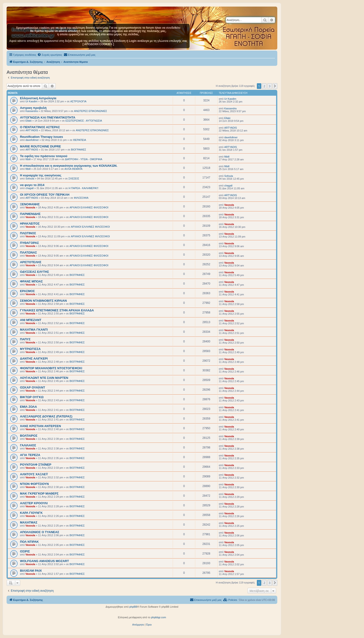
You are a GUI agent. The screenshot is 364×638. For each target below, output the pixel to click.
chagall (29, 188)
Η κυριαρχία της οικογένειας (41, 175)
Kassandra (32, 111)
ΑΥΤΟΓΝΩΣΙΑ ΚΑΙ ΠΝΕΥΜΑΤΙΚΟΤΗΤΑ (48, 117)
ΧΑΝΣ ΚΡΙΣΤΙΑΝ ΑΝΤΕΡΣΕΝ (40, 426)
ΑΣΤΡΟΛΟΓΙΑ (78, 101)
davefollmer (32, 140)
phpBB (133, 607)
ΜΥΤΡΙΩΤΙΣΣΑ (30, 349)
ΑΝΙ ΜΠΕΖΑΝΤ (31, 320)
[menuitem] (50, 55)
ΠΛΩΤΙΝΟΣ (28, 233)
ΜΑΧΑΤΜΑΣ (29, 522)
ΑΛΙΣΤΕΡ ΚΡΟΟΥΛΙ (34, 503)
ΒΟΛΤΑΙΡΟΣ (29, 436)
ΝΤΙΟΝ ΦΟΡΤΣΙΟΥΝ (34, 484)
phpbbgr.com (159, 617)
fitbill (28, 159)
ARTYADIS (32, 130)
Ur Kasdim (31, 101)
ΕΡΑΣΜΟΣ (27, 291)
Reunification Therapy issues (41, 137)
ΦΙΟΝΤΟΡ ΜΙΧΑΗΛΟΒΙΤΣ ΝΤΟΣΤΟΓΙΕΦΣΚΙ (51, 368)
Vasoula (30, 207)
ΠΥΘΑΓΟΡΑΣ (29, 243)
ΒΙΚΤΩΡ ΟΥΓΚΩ (32, 397)
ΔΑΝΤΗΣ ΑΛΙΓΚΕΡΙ (34, 359)
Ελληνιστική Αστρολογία (38, 98)
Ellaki (28, 121)
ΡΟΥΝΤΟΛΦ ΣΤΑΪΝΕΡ (36, 465)
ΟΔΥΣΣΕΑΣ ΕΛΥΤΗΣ (34, 272)
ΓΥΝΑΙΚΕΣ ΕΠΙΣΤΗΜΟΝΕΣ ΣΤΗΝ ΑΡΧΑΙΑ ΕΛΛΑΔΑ (57, 310)
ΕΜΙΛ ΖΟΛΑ (28, 407)
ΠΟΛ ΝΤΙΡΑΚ (29, 542)
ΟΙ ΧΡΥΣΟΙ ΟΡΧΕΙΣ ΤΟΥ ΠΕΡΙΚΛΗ (45, 195)
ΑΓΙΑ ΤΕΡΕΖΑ (30, 455)
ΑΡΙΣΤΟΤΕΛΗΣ (31, 262)
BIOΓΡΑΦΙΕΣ (79, 150)
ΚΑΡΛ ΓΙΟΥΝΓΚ (31, 513)
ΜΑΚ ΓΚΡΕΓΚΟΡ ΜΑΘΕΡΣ (39, 493)
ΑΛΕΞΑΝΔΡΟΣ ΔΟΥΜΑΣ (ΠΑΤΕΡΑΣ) (46, 416)
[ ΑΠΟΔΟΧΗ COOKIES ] (98, 44)
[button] (275, 86)
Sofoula (30, 178)
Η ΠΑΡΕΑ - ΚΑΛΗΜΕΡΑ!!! (84, 188)
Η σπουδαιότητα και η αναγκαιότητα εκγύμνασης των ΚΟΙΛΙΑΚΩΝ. (69, 166)
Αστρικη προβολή (33, 108)
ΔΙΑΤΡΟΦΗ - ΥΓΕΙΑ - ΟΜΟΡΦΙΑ (84, 159)
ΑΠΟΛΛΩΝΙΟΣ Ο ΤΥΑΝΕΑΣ (40, 532)
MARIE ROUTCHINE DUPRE (40, 146)
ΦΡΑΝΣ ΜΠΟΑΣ (31, 281)
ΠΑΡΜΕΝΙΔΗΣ (30, 214)
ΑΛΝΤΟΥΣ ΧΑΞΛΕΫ (34, 474)
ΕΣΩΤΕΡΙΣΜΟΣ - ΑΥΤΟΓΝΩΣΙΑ (84, 121)
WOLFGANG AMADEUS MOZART (44, 561)
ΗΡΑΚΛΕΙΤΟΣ (30, 224)
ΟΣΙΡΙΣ (25, 551)
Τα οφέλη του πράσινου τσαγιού (44, 156)
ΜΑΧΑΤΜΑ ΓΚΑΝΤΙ (34, 330)
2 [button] (264, 86)
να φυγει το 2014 (32, 185)
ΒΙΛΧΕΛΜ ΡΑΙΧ (31, 571)
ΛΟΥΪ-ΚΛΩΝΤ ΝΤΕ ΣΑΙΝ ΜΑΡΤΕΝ (44, 378)
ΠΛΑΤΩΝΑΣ (28, 252)
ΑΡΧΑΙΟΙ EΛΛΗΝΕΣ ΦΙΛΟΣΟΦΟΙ (89, 207)
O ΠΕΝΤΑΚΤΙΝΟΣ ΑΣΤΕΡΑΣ (40, 127)
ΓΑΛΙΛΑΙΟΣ (28, 445)
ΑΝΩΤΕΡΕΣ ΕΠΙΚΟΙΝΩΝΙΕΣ (90, 111)
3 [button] (270, 86)
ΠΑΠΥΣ (25, 339)
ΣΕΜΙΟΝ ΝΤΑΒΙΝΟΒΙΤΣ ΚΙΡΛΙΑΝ (43, 301)
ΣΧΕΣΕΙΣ (74, 178)
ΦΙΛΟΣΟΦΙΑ (81, 198)
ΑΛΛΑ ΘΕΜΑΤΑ (73, 169)
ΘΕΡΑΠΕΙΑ (80, 140)
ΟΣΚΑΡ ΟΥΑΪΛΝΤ (33, 387)
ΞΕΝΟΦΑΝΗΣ (30, 204)
